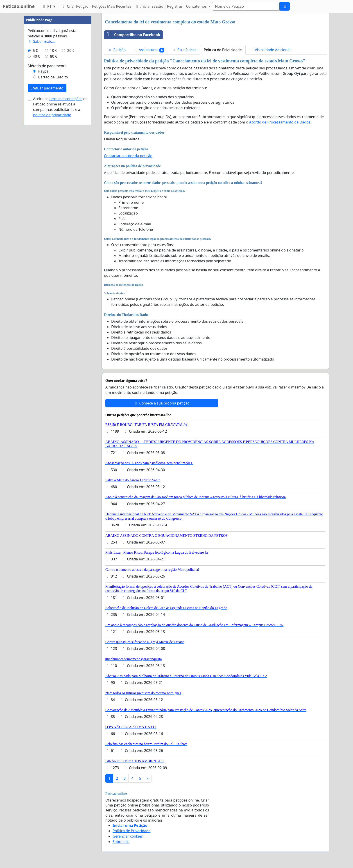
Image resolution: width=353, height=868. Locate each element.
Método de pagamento (47, 66)
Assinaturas (149, 50)
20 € (71, 50)
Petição (117, 50)
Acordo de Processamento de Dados (280, 122)
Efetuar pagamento (47, 88)
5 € (35, 50)
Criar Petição (75, 6)
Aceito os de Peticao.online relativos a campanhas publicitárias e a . (60, 107)
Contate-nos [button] (197, 6)
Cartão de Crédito (53, 77)
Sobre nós (121, 842)
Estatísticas (184, 50)
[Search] (246, 6)
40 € (36, 56)
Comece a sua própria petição (162, 403)
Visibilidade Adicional (270, 50)
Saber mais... (41, 41)
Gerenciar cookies (128, 836)
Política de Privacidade (223, 50)
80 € (54, 56)
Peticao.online (19, 6)
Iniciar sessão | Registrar (159, 6)
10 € (54, 50)
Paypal (44, 71)
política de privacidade (52, 115)
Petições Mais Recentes (112, 6)
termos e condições (66, 99)
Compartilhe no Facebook (132, 35)
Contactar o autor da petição (128, 156)
